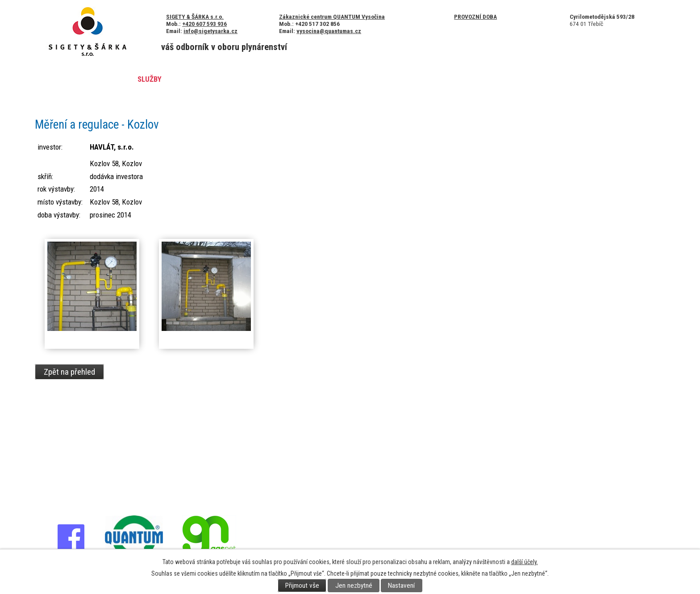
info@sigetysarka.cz (210, 31)
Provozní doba (475, 17)
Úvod (57, 79)
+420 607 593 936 (204, 24)
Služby (150, 79)
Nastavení (401, 586)
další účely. (525, 562)
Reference (198, 79)
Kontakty (346, 79)
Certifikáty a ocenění (273, 79)
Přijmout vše (302, 586)
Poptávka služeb (595, 79)
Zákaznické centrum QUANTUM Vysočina (332, 17)
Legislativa (401, 79)
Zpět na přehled (69, 372)
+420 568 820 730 (73, 437)
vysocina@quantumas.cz (329, 31)
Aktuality (102, 79)
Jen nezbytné (354, 586)
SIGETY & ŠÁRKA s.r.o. (195, 17)
